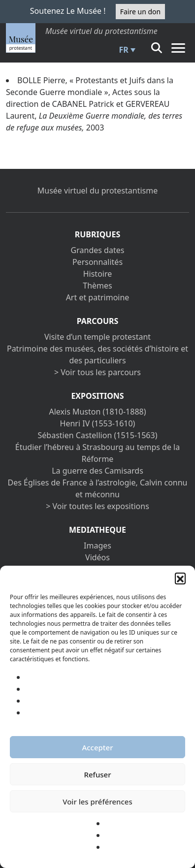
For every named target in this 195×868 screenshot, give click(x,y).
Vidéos (97, 557)
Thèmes (97, 286)
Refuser (97, 774)
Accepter (97, 747)
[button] (180, 578)
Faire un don (140, 12)
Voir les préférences (97, 802)
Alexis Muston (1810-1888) (97, 412)
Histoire (98, 274)
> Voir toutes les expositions (97, 506)
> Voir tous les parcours (97, 372)
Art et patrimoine (98, 297)
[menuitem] (126, 50)
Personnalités (97, 262)
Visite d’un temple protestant (97, 337)
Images (97, 546)
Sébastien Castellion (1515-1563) (98, 435)
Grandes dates (98, 250)
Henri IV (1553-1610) (98, 423)
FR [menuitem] (124, 50)
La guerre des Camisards (97, 471)
